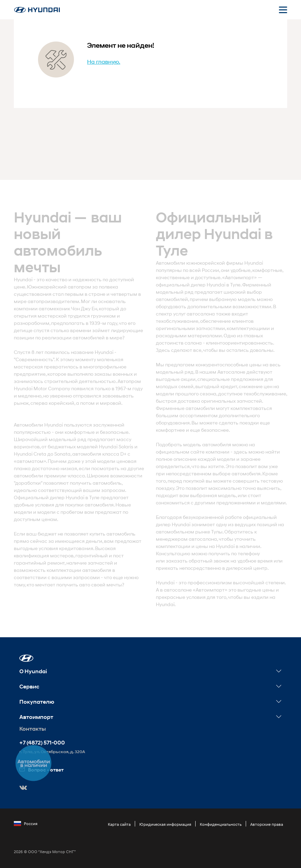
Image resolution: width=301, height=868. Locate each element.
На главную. (104, 61)
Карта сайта (119, 824)
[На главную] (37, 10)
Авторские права (267, 824)
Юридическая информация (165, 824)
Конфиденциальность (221, 824)
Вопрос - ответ (41, 770)
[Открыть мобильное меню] (283, 10)
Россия (26, 824)
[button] (26, 658)
